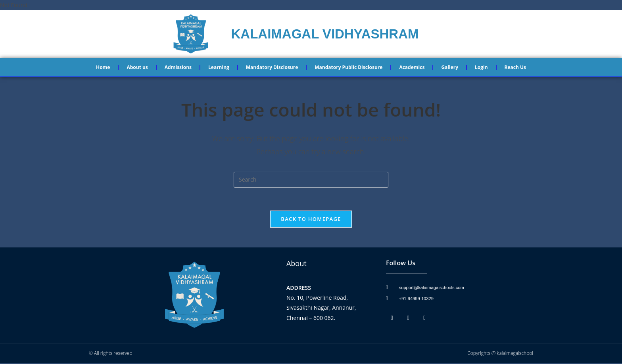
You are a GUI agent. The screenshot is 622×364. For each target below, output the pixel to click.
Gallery (450, 67)
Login (481, 67)
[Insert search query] (311, 180)
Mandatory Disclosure (272, 67)
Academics (412, 67)
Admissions (178, 67)
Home (103, 67)
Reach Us (515, 67)
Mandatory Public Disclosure (348, 67)
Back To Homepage (311, 220)
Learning (219, 67)
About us (137, 67)
